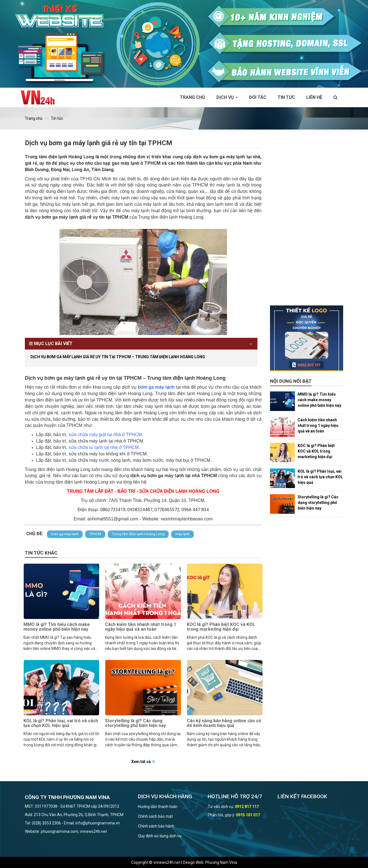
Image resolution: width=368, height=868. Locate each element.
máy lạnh (182, 534)
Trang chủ (193, 97)
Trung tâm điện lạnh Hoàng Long (138, 534)
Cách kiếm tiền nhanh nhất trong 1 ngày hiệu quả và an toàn (141, 627)
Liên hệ (314, 97)
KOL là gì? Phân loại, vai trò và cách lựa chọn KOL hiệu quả (61, 723)
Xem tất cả (141, 762)
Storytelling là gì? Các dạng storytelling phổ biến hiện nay (135, 723)
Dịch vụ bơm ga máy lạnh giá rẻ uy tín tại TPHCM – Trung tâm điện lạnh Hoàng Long (118, 357)
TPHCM (95, 534)
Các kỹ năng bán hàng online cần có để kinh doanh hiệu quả (224, 723)
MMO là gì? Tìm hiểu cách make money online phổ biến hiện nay (57, 627)
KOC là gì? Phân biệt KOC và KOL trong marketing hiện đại (221, 627)
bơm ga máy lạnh (65, 534)
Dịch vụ (227, 97)
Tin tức (286, 97)
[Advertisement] (307, 222)
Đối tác (258, 97)
